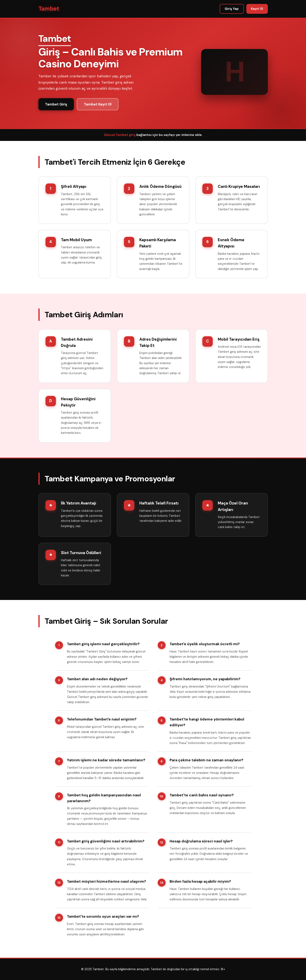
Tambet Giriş (56, 104)
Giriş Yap (232, 9)
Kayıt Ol (257, 9)
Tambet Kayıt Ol (98, 104)
